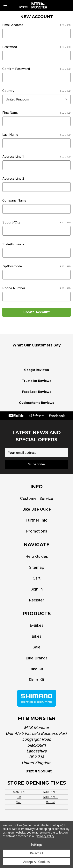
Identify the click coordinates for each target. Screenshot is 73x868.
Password (36, 47)
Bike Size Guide (37, 509)
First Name (36, 113)
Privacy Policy (46, 836)
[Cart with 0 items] (67, 5)
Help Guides (37, 556)
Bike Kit (36, 669)
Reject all (36, 853)
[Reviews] (23, 5)
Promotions (37, 531)
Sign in (36, 589)
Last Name (36, 135)
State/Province (13, 244)
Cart (37, 578)
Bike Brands (37, 658)
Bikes (37, 636)
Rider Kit (37, 680)
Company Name (14, 200)
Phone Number (36, 288)
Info (36, 487)
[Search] (14, 5)
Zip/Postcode (36, 266)
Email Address (36, 25)
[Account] (60, 5)
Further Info (37, 520)
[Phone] (53, 5)
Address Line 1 (36, 156)
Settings (36, 844)
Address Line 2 (13, 178)
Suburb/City (36, 222)
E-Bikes (37, 625)
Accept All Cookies (37, 862)
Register (37, 600)
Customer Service (37, 498)
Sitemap (37, 567)
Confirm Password (36, 69)
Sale (36, 647)
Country (36, 91)
